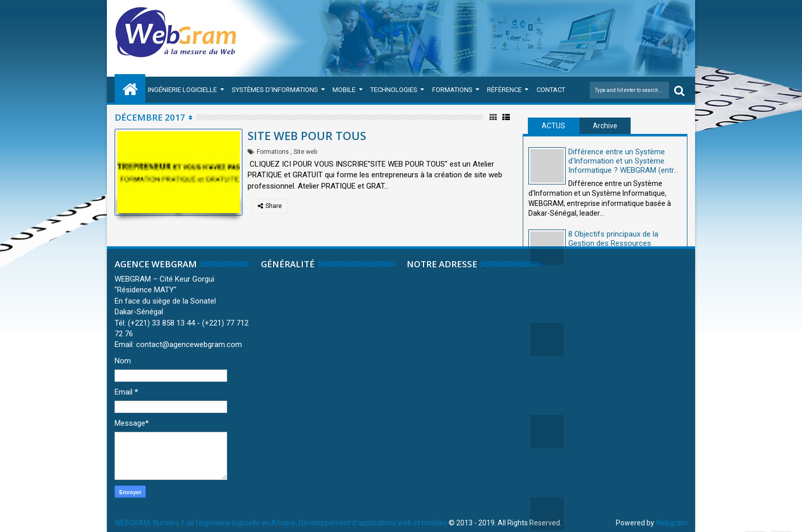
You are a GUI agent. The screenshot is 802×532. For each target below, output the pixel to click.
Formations (452, 90)
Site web (305, 152)
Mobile (344, 90)
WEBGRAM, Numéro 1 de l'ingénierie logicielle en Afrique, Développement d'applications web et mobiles (281, 523)
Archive (605, 126)
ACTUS (553, 126)
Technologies (394, 90)
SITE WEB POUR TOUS (307, 135)
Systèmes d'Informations (275, 90)
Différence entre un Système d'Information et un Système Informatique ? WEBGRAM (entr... (623, 161)
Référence (504, 90)
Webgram (672, 523)
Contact (551, 90)
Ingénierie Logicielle (182, 90)
